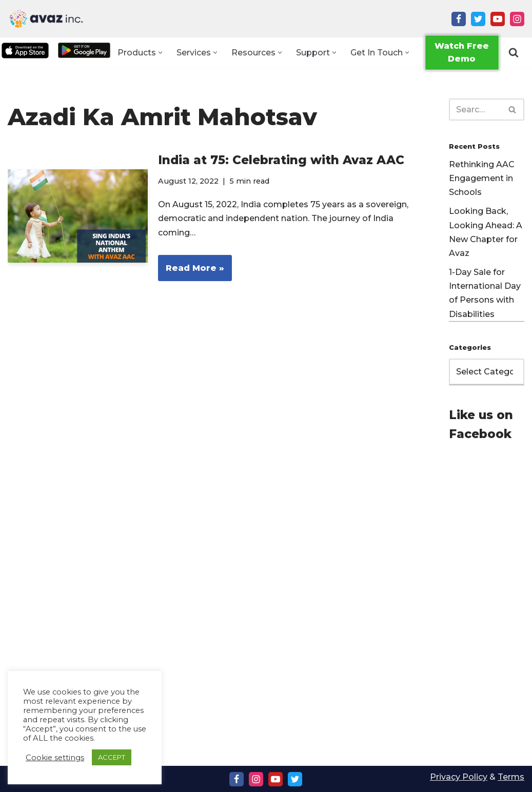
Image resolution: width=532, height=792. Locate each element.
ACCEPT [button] (112, 757)
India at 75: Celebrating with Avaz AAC (281, 160)
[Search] (514, 53)
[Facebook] (459, 19)
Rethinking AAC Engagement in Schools (482, 178)
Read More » (191, 271)
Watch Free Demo (462, 53)
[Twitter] (478, 19)
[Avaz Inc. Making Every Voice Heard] (46, 19)
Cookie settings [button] (55, 758)
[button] (160, 53)
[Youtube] (498, 19)
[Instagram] (517, 19)
